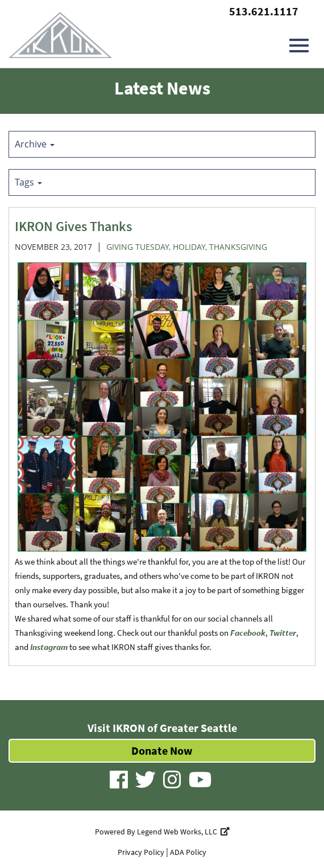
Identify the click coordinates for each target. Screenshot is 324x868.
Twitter (283, 633)
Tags (28, 182)
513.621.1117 (264, 11)
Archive (35, 144)
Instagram (49, 647)
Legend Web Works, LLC (183, 832)
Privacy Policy (141, 852)
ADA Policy (188, 852)
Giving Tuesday (138, 247)
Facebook (248, 633)
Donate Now (162, 750)
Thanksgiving (238, 247)
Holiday (189, 247)
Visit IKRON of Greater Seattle (162, 728)
